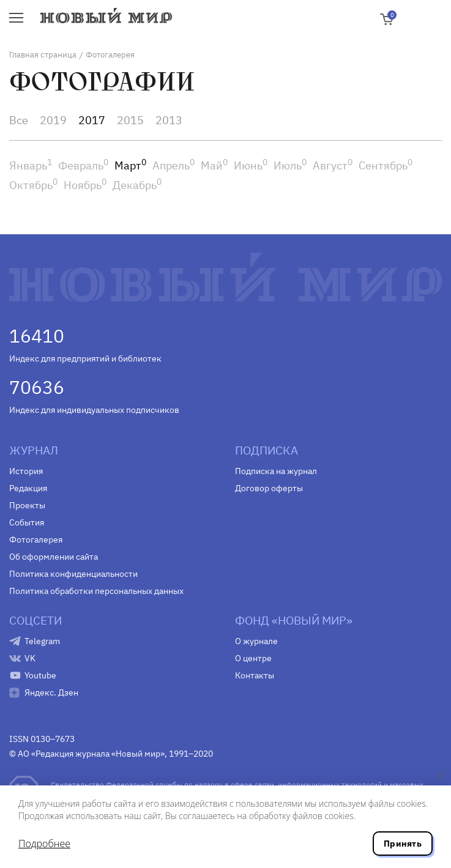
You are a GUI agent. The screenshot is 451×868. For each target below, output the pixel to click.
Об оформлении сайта (54, 557)
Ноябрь (85, 185)
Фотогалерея (36, 540)
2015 (130, 120)
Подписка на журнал (276, 471)
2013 (169, 120)
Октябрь (33, 185)
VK (30, 658)
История (26, 471)
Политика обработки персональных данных (96, 591)
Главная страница (43, 55)
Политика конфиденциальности (73, 574)
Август (333, 166)
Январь (31, 166)
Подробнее (44, 844)
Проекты (27, 505)
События (27, 522)
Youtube (40, 675)
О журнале (256, 641)
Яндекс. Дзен (51, 692)
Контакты (255, 675)
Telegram (42, 641)
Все (19, 120)
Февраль (83, 166)
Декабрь (137, 185)
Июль (290, 166)
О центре (253, 658)
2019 (53, 120)
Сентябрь (386, 166)
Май (214, 166)
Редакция (28, 488)
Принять (403, 844)
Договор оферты (269, 488)
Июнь (251, 166)
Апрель (173, 166)
